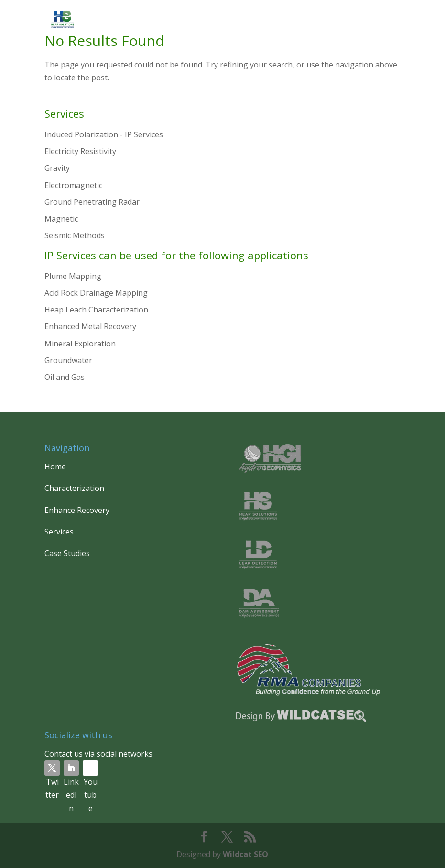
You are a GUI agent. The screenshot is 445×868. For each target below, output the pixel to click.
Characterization (74, 488)
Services (59, 532)
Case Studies (67, 553)
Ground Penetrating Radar (92, 202)
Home (55, 467)
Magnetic (61, 219)
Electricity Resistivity (80, 151)
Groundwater (68, 360)
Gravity (57, 168)
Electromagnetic (73, 185)
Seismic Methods (75, 235)
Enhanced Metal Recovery (90, 326)
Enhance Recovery (77, 510)
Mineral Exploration (80, 344)
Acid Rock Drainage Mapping (96, 293)
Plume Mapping (73, 276)
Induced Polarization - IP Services (104, 134)
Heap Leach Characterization (96, 310)
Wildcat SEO (245, 854)
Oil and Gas (65, 377)
